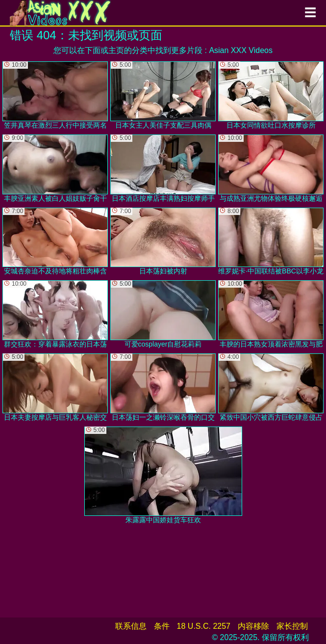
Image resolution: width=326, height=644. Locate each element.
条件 (162, 626)
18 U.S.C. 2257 (204, 626)
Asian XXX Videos (241, 50)
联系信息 (131, 626)
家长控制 (292, 626)
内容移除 (253, 626)
